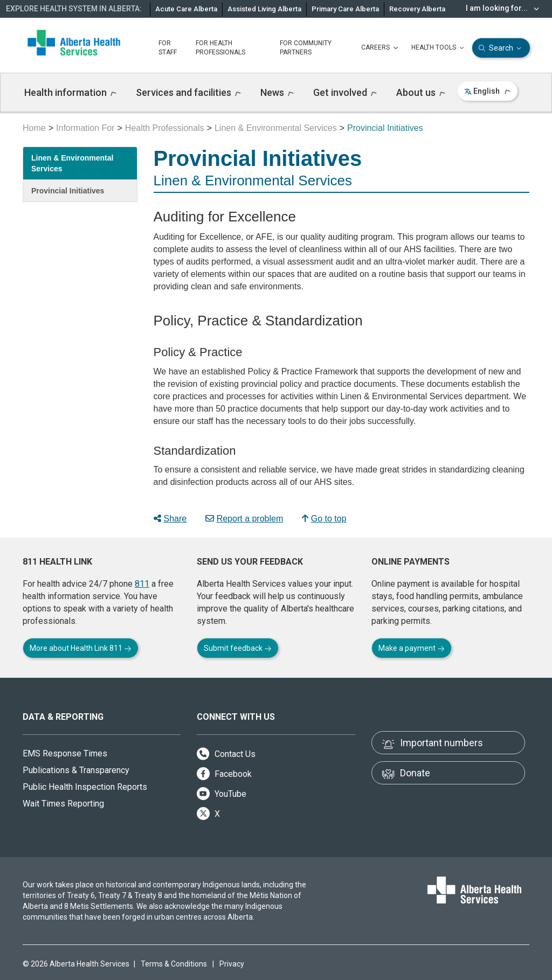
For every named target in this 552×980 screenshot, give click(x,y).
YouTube (222, 794)
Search (501, 48)
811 (142, 584)
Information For (85, 128)
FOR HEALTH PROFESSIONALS (220, 48)
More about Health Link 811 (81, 648)
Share (170, 519)
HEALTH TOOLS (439, 48)
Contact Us (226, 754)
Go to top (324, 519)
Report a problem (244, 519)
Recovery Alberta (417, 9)
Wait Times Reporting (63, 804)
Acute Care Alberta (186, 9)
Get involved (345, 92)
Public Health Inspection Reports (85, 787)
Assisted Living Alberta (264, 9)
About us (421, 92)
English (488, 91)
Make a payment (412, 648)
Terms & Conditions (174, 964)
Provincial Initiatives (68, 191)
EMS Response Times (65, 753)
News (277, 92)
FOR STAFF (168, 48)
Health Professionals (165, 128)
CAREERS (381, 48)
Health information (70, 92)
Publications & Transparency (76, 770)
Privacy (232, 964)
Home (34, 128)
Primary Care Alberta (345, 9)
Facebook (224, 774)
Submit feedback (238, 648)
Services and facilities (188, 92)
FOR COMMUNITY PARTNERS (306, 48)
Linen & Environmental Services (276, 128)
